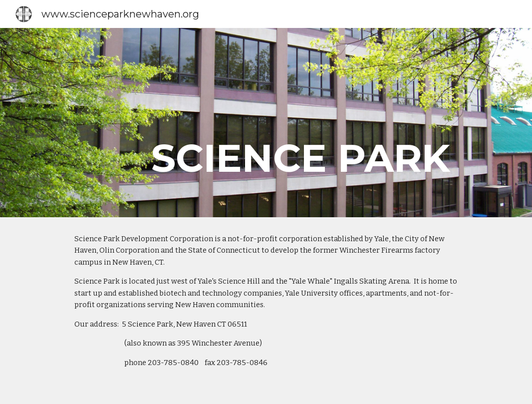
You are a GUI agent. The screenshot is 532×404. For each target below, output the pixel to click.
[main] (306, 123)
